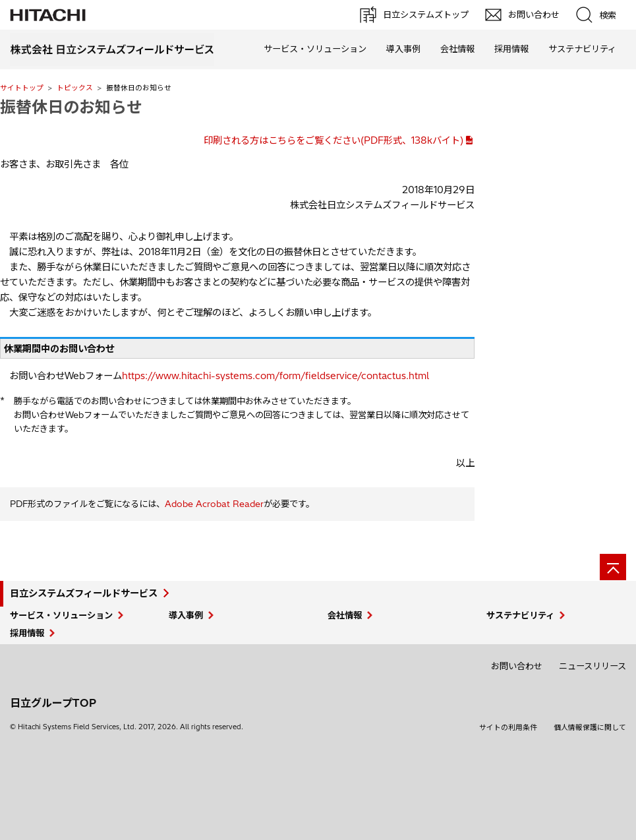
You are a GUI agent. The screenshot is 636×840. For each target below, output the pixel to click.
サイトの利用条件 (508, 727)
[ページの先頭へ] (613, 567)
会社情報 (457, 49)
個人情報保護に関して (590, 727)
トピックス (75, 88)
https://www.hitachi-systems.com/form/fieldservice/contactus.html (275, 376)
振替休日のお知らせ (71, 107)
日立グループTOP (53, 703)
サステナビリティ (582, 49)
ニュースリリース (593, 666)
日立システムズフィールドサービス (84, 593)
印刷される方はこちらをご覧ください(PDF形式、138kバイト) (333, 140)
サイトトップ (22, 88)
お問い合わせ (517, 666)
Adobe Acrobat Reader (214, 504)
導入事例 (403, 49)
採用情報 (511, 49)
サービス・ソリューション (315, 49)
